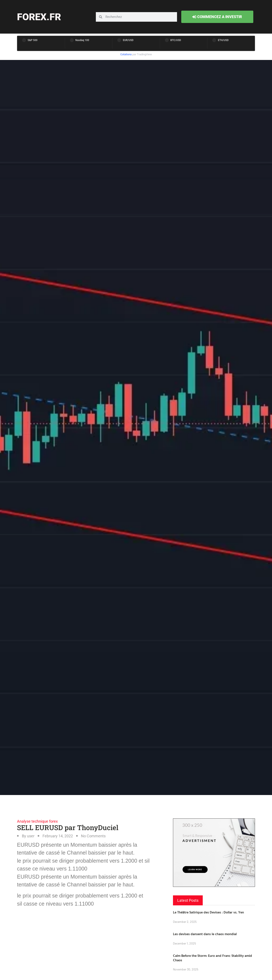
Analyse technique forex (37, 821)
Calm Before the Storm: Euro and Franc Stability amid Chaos (212, 958)
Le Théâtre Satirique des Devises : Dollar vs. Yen (208, 912)
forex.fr (39, 17)
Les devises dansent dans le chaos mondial (205, 934)
